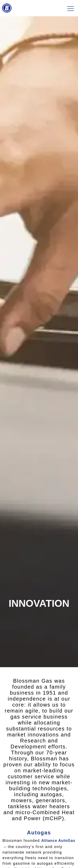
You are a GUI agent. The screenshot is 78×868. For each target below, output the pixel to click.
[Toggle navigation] (71, 9)
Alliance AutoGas (58, 841)
